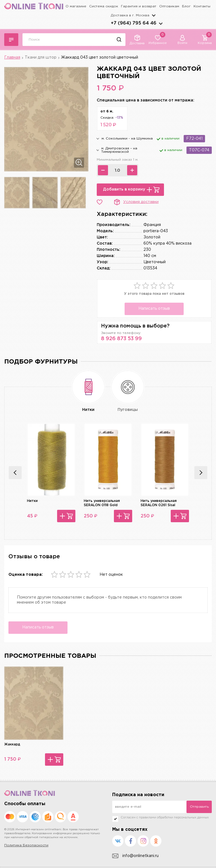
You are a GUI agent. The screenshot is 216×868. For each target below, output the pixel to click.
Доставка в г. (130, 15)
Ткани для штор (41, 57)
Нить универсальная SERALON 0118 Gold (102, 503)
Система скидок (104, 6)
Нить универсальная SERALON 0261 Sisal (159, 503)
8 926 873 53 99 (121, 339)
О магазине (76, 6)
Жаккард (12, 744)
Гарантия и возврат (139, 6)
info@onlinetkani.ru (135, 856)
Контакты (202, 6)
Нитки (32, 501)
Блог (186, 6)
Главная (12, 57)
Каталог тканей (11, 40)
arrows (161, 23)
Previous (15, 473)
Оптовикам (169, 6)
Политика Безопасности (26, 845)
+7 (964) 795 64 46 (134, 23)
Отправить (199, 807)
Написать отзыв (154, 309)
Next (201, 473)
